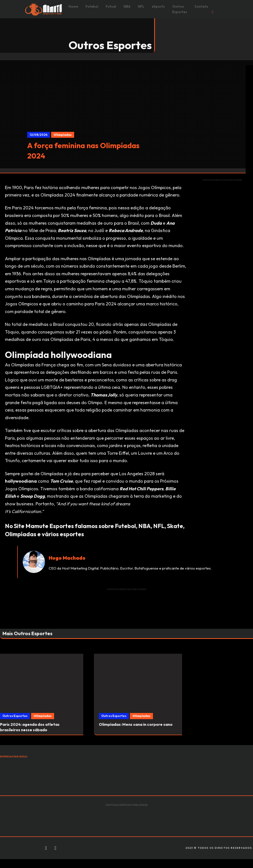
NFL (141, 6)
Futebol (92, 6)
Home (73, 6)
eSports (158, 6)
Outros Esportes (180, 9)
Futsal (111, 6)
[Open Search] (213, 12)
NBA (127, 6)
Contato (201, 6)
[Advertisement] (222, 259)
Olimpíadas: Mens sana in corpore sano (136, 724)
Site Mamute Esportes (44, 526)
